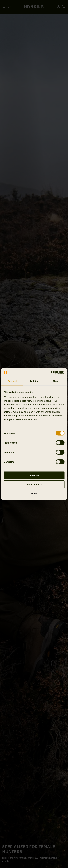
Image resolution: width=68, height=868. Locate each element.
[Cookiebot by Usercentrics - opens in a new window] (51, 373)
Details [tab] (34, 381)
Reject (34, 493)
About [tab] (56, 381)
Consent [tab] (12, 381)
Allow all (34, 475)
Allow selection (34, 484)
